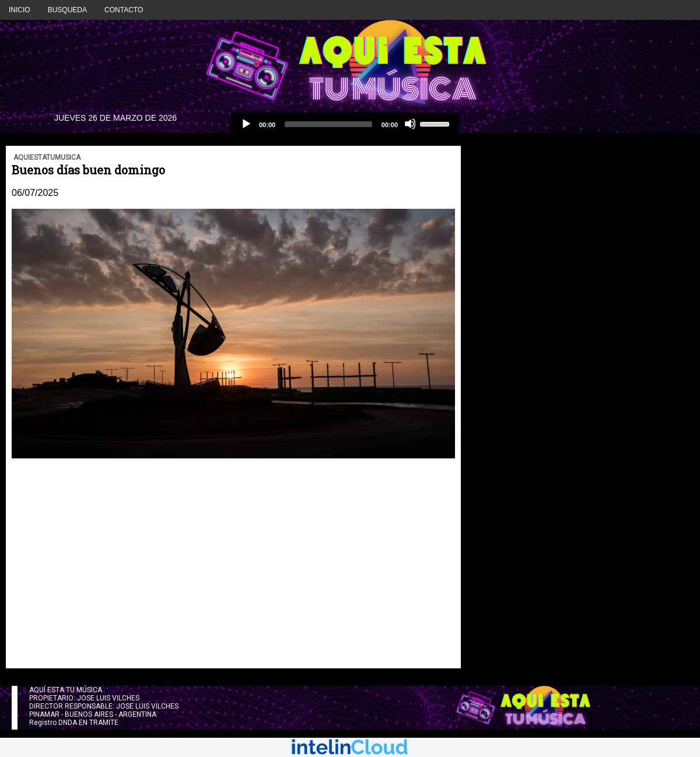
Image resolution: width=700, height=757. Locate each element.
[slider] (328, 124)
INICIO (20, 10)
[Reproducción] (246, 124)
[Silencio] (410, 124)
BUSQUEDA (67, 10)
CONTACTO (124, 10)
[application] (345, 124)
